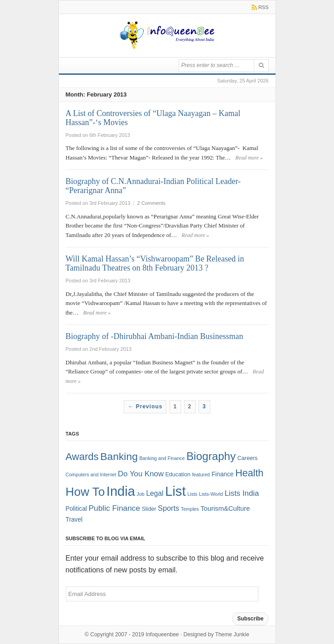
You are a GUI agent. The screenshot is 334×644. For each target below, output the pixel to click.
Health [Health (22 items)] (249, 473)
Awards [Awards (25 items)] (82, 457)
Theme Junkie (232, 634)
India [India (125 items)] (121, 491)
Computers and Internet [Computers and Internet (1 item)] (91, 475)
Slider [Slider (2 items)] (149, 509)
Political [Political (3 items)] (76, 509)
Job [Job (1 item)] (141, 494)
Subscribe (250, 619)
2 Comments (151, 203)
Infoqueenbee (162, 634)
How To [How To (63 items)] (85, 492)
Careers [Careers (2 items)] (247, 458)
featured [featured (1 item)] (201, 475)
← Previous (145, 407)
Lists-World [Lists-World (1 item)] (211, 494)
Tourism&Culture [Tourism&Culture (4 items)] (225, 508)
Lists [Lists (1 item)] (192, 494)
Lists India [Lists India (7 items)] (242, 493)
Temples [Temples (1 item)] (190, 509)
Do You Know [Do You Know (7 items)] (141, 474)
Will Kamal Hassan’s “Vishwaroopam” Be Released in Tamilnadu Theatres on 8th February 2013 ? (155, 263)
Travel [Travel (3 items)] (74, 520)
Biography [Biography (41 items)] (211, 456)
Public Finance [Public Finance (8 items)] (114, 508)
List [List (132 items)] (175, 491)
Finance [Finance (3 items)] (223, 474)
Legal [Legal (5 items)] (155, 493)
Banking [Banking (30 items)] (119, 456)
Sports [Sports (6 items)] (168, 508)
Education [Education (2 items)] (178, 475)
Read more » (249, 158)
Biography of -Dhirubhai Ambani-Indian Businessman (155, 336)
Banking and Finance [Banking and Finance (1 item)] (162, 458)
